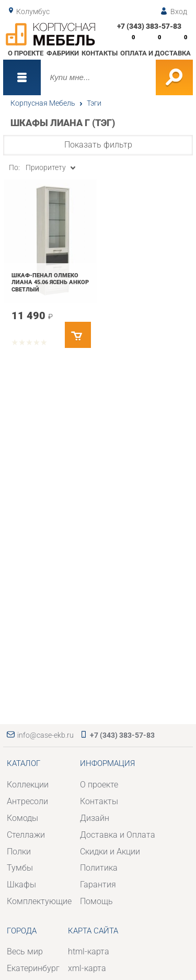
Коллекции (28, 785)
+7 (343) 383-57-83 (149, 26)
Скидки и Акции (110, 852)
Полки (19, 852)
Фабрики (63, 53)
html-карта (89, 951)
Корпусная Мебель (43, 103)
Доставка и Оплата (118, 835)
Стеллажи (26, 835)
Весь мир (25, 951)
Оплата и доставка (155, 53)
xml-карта (87, 968)
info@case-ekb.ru (45, 735)
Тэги (94, 103)
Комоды (22, 818)
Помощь (96, 901)
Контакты (100, 53)
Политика (99, 868)
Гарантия (98, 885)
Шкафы (21, 885)
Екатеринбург (33, 968)
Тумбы (20, 868)
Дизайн (95, 818)
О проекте (26, 53)
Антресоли (27, 801)
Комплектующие (39, 901)
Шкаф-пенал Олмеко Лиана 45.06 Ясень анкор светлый (50, 282)
